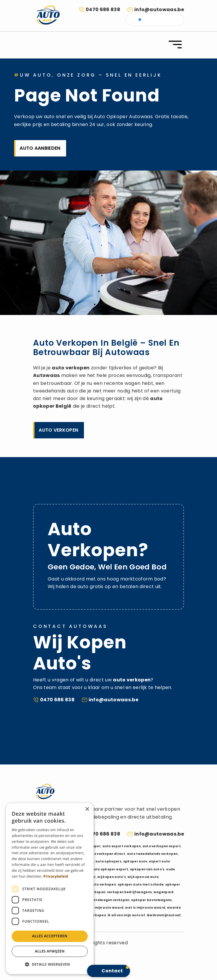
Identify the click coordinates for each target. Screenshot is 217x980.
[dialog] (50, 889)
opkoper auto (135, 861)
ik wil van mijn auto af (126, 915)
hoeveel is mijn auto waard (100, 908)
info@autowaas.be (159, 10)
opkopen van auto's (147, 869)
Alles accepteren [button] (50, 936)
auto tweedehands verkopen (152, 854)
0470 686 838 (103, 10)
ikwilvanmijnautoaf (164, 915)
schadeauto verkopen (96, 885)
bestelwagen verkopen (109, 900)
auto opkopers (108, 861)
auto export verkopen (122, 846)
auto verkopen (71, 368)
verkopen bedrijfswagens (129, 892)
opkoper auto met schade (141, 885)
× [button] (87, 809)
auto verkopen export (162, 846)
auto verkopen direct (106, 854)
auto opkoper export (110, 869)
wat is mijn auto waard (145, 908)
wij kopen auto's (112, 877)
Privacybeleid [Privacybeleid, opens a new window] (56, 876)
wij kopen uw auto (143, 877)
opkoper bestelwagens (151, 900)
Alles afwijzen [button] (50, 951)
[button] (50, 965)
